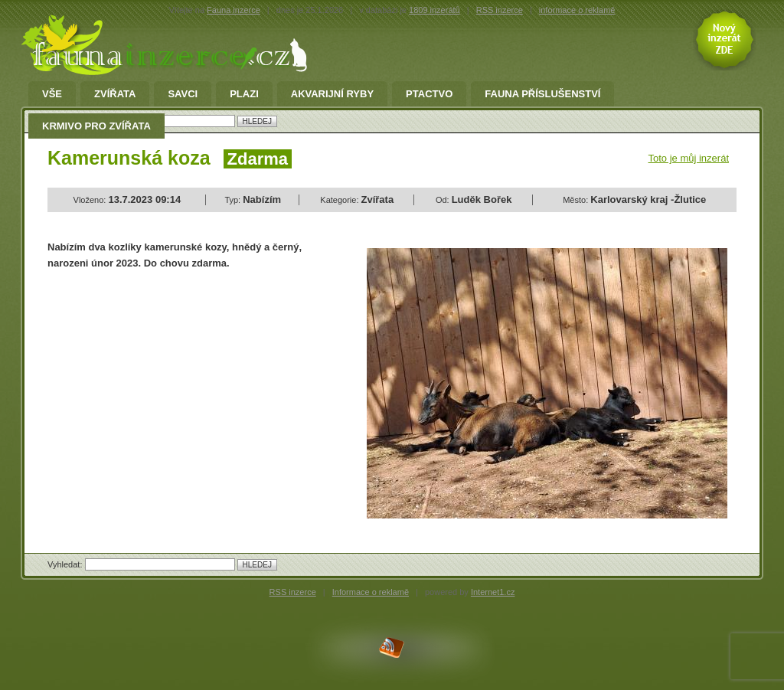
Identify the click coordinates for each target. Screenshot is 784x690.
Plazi (244, 94)
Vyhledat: (66, 564)
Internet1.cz (493, 592)
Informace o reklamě (371, 592)
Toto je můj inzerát (689, 158)
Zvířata (115, 94)
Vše (52, 94)
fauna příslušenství (542, 94)
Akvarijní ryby (332, 94)
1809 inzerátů (434, 10)
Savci (183, 94)
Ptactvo (429, 94)
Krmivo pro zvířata (96, 126)
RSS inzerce (500, 10)
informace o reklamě (577, 10)
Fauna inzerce (234, 10)
